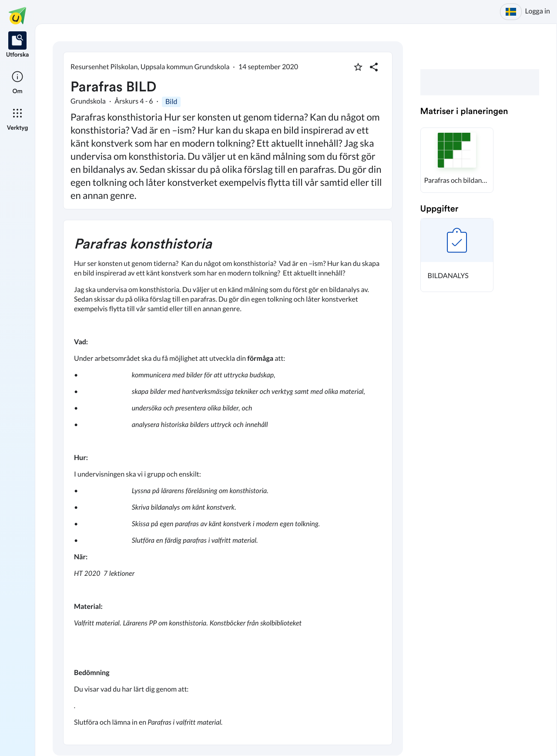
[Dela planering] (374, 67)
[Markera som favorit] (358, 67)
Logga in (538, 11)
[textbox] (228, 482)
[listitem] (18, 45)
